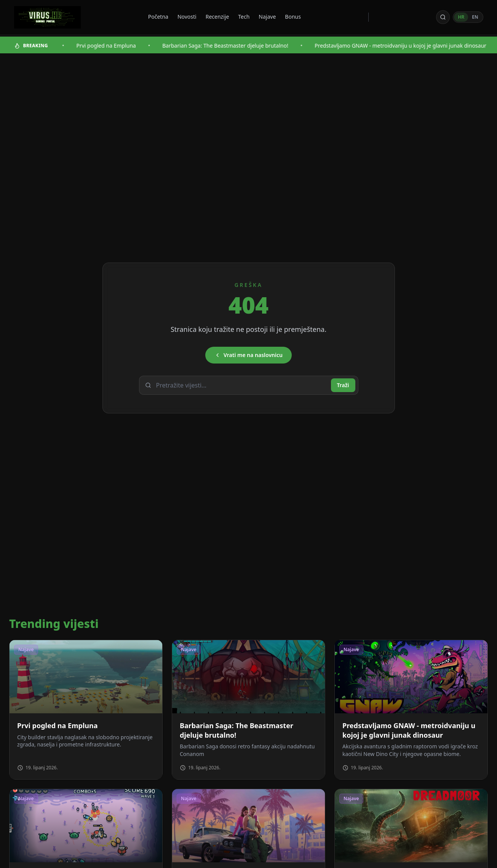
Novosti (187, 17)
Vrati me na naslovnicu (249, 355)
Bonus (293, 17)
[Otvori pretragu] (443, 17)
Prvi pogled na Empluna (117, 46)
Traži (343, 385)
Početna (158, 17)
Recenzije (217, 17)
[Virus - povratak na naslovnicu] (47, 17)
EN (475, 17)
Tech (244, 17)
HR (461, 17)
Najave (267, 17)
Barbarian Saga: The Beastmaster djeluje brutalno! (237, 46)
